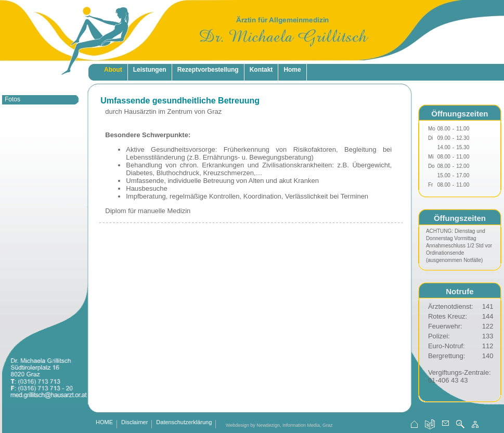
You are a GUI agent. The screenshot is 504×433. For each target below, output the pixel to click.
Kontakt (261, 70)
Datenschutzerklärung (184, 423)
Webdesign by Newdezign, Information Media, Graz (279, 425)
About (113, 70)
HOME (104, 423)
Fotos (12, 99)
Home (292, 70)
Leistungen (150, 70)
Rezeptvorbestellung (208, 70)
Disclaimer (134, 423)
